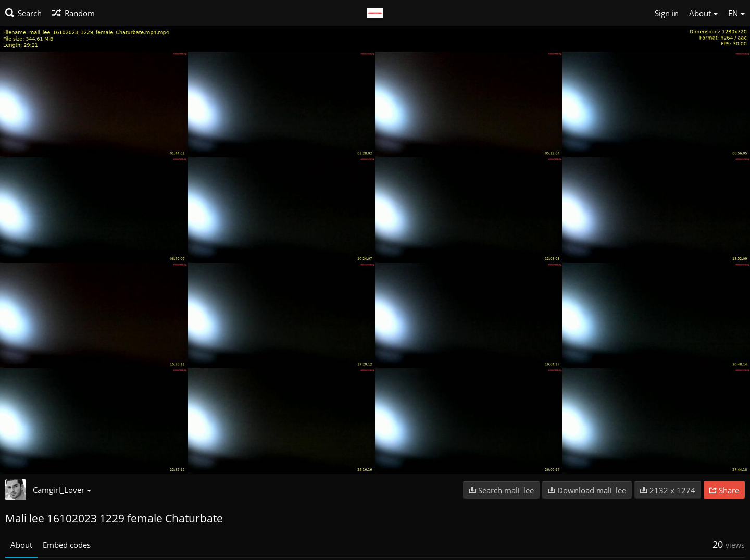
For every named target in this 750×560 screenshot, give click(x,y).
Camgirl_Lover (62, 490)
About (21, 545)
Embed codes (67, 545)
